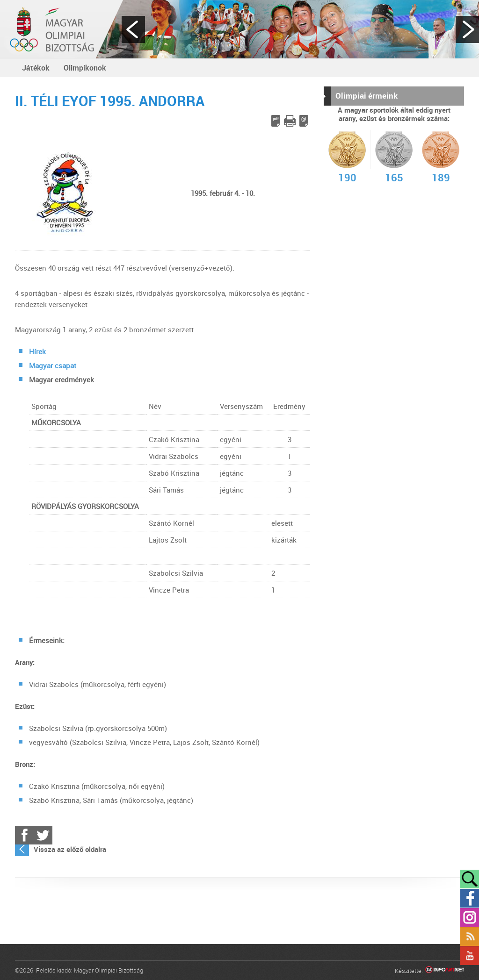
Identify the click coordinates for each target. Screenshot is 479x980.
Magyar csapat (53, 365)
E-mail (304, 121)
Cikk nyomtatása (290, 121)
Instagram (470, 917)
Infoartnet (445, 971)
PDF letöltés (276, 121)
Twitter (43, 835)
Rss (470, 937)
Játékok (36, 68)
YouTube (470, 956)
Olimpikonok (85, 68)
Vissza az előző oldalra (70, 849)
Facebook (24, 835)
